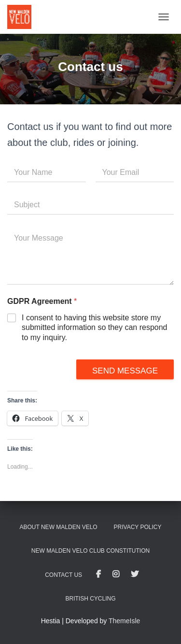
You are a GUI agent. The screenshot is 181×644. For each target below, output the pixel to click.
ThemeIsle (124, 621)
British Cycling (90, 599)
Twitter (135, 574)
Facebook (98, 574)
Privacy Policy (138, 527)
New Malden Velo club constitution (90, 551)
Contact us (63, 575)
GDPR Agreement (42, 301)
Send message (125, 371)
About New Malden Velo (59, 527)
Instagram (116, 574)
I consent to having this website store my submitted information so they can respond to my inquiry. (95, 328)
